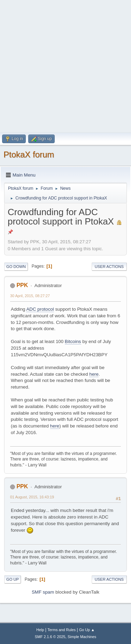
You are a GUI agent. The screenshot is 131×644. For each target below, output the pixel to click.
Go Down (16, 267)
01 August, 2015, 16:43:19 (32, 497)
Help (40, 630)
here (94, 374)
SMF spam (43, 592)
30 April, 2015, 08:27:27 (30, 296)
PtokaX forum (29, 154)
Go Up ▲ (87, 630)
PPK (22, 285)
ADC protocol (40, 309)
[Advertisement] (65, 65)
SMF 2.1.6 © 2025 (50, 637)
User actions (109, 267)
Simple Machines (82, 637)
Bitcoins (73, 341)
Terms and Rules (61, 630)
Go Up (13, 579)
